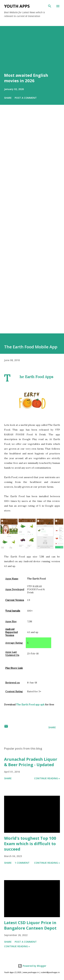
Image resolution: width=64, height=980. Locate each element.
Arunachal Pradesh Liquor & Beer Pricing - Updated (31, 762)
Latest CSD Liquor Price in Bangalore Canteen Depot (30, 925)
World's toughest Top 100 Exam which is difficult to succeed (30, 844)
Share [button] (8, 98)
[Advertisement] (32, 224)
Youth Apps (17, 6)
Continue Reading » (47, 778)
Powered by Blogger (32, 966)
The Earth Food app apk (31, 705)
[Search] (50, 6)
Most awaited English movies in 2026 (26, 78)
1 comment (22, 863)
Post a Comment (26, 98)
